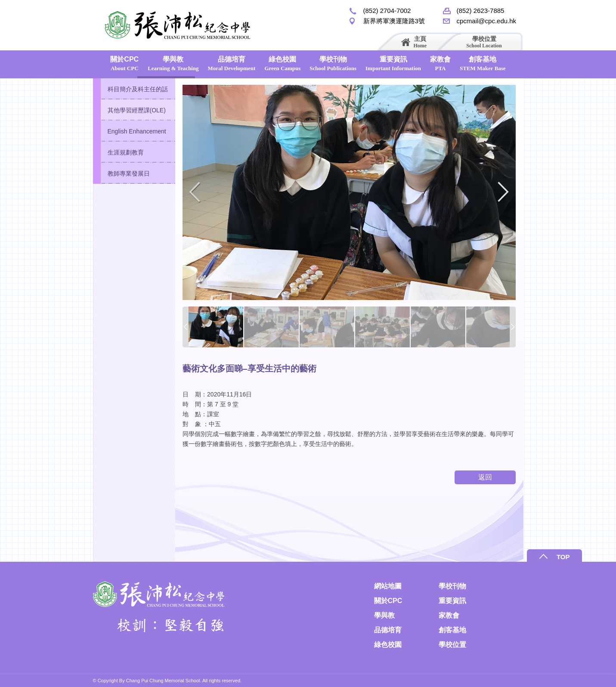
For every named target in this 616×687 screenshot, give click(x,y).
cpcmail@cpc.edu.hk (487, 21)
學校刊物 (333, 63)
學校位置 (484, 42)
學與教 (173, 63)
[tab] (134, 89)
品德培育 (232, 63)
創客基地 (483, 63)
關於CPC (124, 63)
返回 (485, 477)
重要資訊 (393, 63)
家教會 (440, 63)
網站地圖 (388, 586)
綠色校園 (282, 63)
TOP (580, 557)
